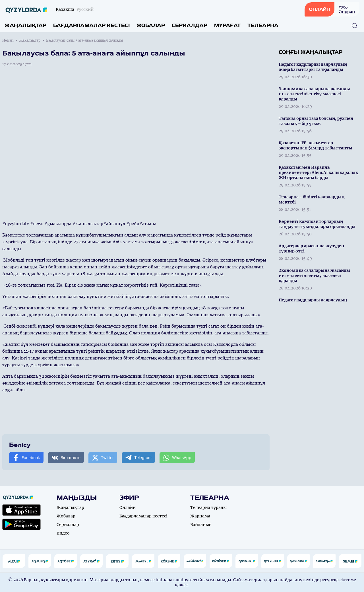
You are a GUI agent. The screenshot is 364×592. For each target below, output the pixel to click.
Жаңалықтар (25, 25)
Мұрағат (227, 25)
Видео (63, 533)
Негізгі (8, 40)
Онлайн (128, 507)
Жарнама (200, 516)
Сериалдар (190, 25)
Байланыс (201, 525)
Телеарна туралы (208, 507)
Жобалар (151, 25)
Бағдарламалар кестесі (91, 25)
